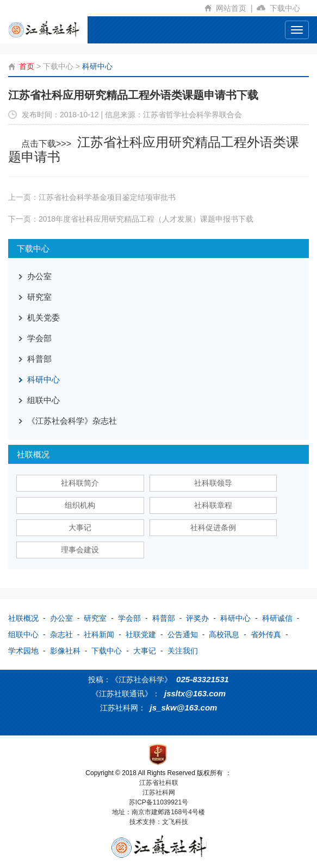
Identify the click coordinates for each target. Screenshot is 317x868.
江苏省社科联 (159, 783)
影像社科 (65, 651)
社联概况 (23, 618)
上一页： (92, 197)
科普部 (39, 359)
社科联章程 (213, 505)
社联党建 (141, 634)
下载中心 (289, 8)
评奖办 (197, 618)
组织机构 (80, 505)
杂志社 (61, 634)
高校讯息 (224, 634)
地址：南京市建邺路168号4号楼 (158, 812)
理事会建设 (80, 550)
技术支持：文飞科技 (159, 822)
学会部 (39, 338)
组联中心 (43, 400)
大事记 (80, 527)
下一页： (131, 219)
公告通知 (183, 634)
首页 (27, 66)
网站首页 (236, 8)
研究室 (39, 297)
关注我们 (183, 651)
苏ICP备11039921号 (158, 802)
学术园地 (23, 651)
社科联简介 (80, 483)
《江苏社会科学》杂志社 (72, 421)
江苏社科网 (159, 792)
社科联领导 (213, 483)
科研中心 (97, 66)
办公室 (39, 276)
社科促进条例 (213, 527)
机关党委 (43, 317)
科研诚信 (277, 618)
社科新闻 (99, 634)
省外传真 (266, 634)
